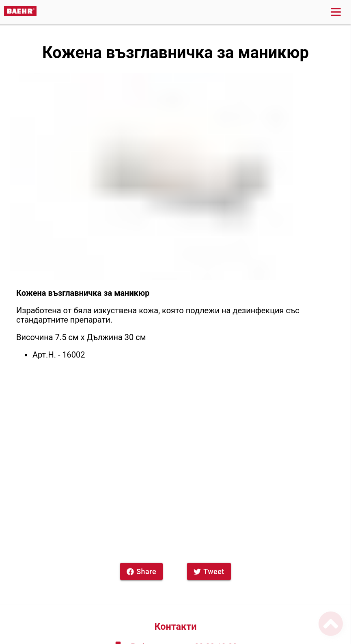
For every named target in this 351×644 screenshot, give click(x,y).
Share (141, 571)
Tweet (209, 571)
